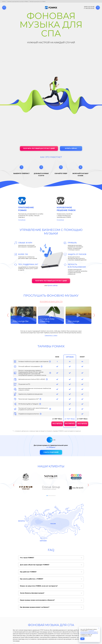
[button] (47, 496)
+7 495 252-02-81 (89, 8)
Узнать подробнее (51, 452)
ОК (82, 639)
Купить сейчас (71, 148)
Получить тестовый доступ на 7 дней (39, 148)
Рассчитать (57, 424)
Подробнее (22, 220)
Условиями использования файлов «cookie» (89, 631)
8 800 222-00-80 (89, 7)
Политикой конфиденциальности (89, 633)
